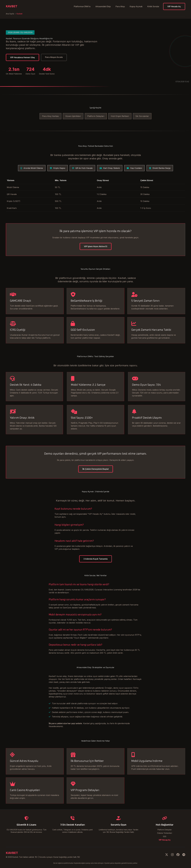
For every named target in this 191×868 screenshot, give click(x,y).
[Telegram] (184, 855)
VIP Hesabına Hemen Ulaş (22, 57)
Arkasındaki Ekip (103, 6)
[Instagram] (172, 855)
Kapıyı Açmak (136, 6)
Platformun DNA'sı (82, 6)
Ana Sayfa (10, 14)
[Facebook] (178, 855)
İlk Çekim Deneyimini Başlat (96, 469)
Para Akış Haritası (50, 116)
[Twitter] (167, 855)
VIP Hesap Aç (165, 840)
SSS (165, 836)
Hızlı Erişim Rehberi (120, 116)
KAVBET (12, 6)
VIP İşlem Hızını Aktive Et (96, 246)
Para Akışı (120, 6)
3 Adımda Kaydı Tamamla (95, 559)
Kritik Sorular (153, 6)
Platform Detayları (96, 116)
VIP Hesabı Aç (174, 6)
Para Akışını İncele (54, 57)
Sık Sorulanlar (142, 116)
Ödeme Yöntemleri (165, 833)
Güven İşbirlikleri (73, 116)
